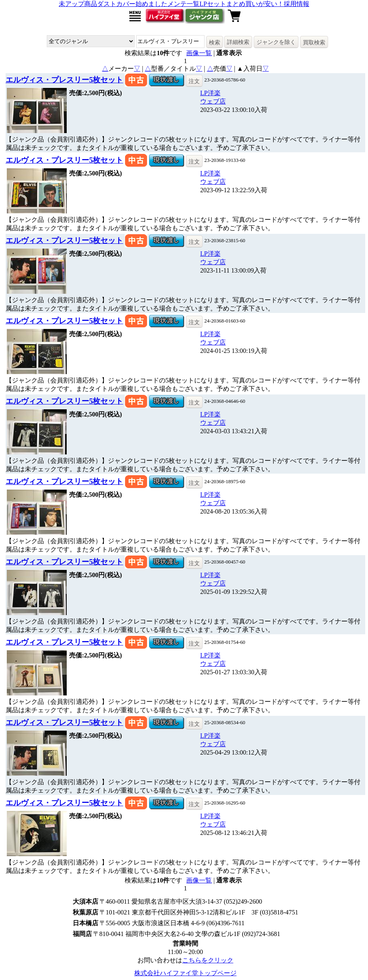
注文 (194, 81)
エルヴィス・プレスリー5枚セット (64, 80)
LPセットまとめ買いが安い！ (242, 4)
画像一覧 (199, 53)
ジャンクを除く (276, 42)
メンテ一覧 (183, 4)
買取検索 (314, 42)
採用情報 (296, 4)
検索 (215, 42)
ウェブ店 (213, 101)
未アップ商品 (78, 4)
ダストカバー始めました (132, 4)
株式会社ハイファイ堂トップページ (185, 973)
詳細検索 (238, 42)
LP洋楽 (210, 93)
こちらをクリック (208, 960)
